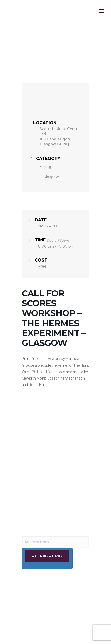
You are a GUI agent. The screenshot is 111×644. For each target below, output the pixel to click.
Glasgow (49, 177)
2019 (45, 168)
